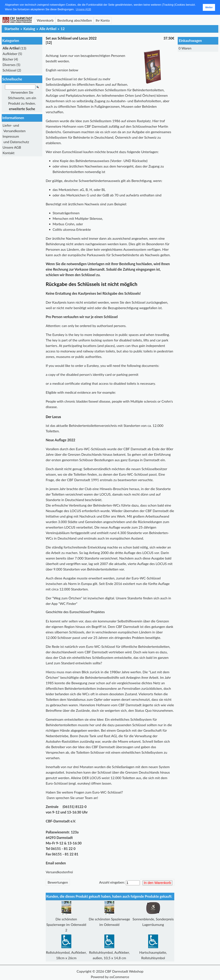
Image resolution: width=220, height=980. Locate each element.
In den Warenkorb (157, 883)
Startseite (12, 29)
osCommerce (119, 977)
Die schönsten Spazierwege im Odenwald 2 (66, 924)
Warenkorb (45, 20)
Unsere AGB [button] (83, 9)
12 (63, 29)
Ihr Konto (103, 20)
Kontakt (9, 153)
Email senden (56, 863)
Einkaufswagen (190, 41)
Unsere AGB (12, 147)
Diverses (9, 65)
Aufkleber (10, 54)
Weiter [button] (209, 7)
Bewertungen (58, 882)
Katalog (29, 29)
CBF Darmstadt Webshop (124, 971)
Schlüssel (9, 70)
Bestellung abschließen (75, 20)
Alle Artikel (48, 29)
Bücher (8, 59)
